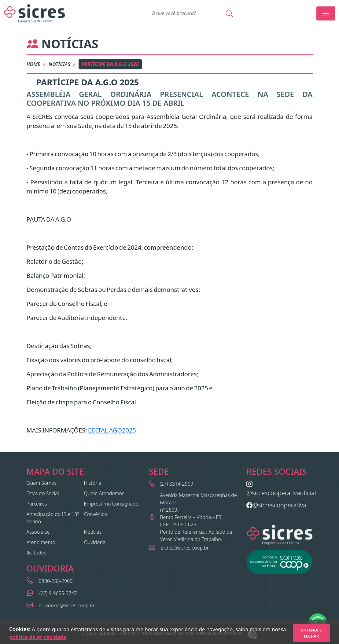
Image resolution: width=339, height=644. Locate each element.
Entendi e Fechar (311, 633)
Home (33, 64)
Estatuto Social (43, 493)
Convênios (96, 514)
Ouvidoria (95, 542)
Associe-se (38, 532)
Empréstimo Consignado (111, 504)
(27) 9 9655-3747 (58, 593)
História (93, 483)
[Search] (187, 13)
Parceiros (37, 504)
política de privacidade (38, 637)
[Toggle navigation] (326, 13)
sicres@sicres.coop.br (184, 548)
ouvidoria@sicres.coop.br (66, 605)
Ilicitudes (37, 553)
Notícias (59, 64)
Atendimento (41, 542)
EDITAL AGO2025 (112, 430)
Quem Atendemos (104, 493)
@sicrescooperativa (276, 505)
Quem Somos (42, 483)
